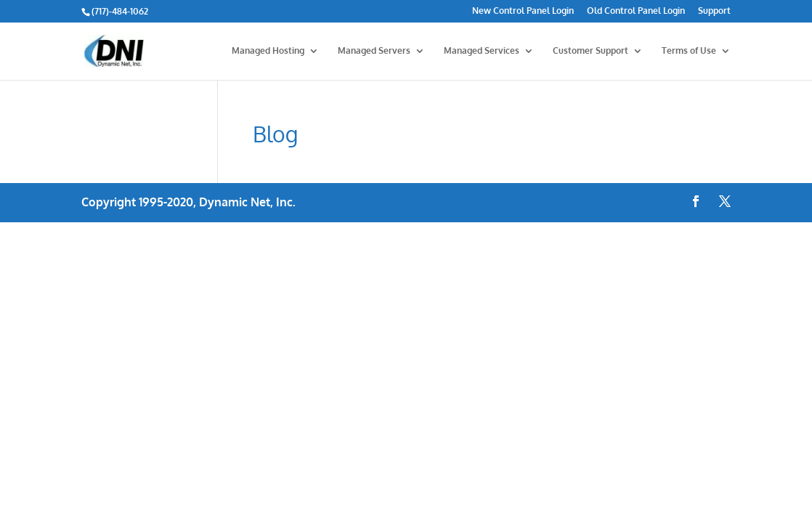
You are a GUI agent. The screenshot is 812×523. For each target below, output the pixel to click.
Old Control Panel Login (636, 11)
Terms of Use (689, 51)
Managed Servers (374, 51)
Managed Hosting (268, 51)
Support (714, 11)
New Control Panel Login (523, 11)
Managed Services (482, 51)
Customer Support (590, 51)
